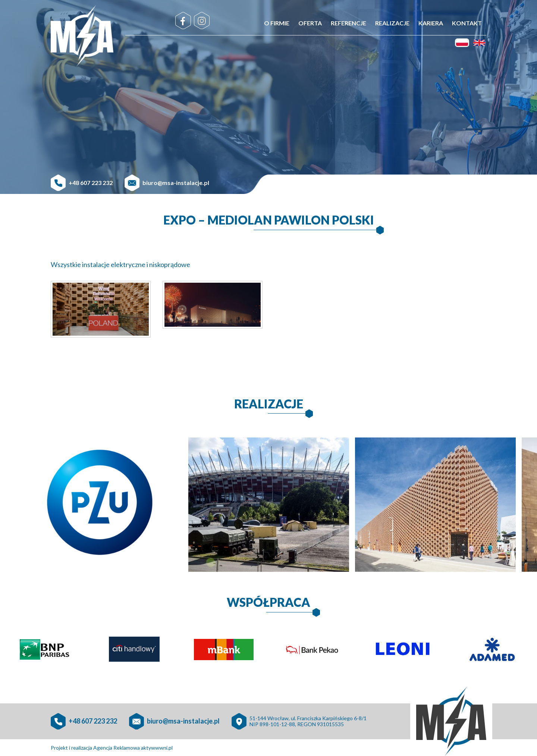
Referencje (348, 23)
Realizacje (392, 23)
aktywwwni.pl (157, 748)
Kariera (431, 23)
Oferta (310, 23)
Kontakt (467, 23)
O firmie (277, 23)
